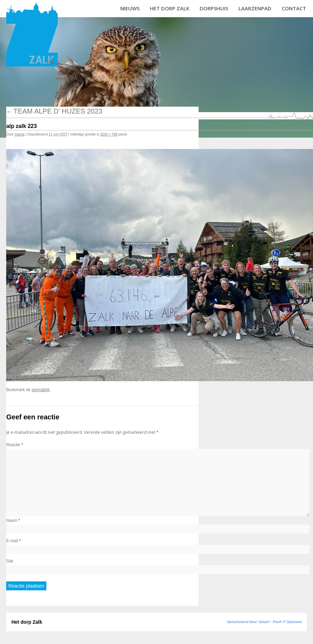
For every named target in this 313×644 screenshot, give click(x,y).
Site (10, 561)
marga (20, 134)
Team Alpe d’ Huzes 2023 (54, 111)
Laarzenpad (255, 8)
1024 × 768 (109, 134)
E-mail (13, 541)
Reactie (15, 445)
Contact (294, 8)
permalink (41, 390)
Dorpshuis (214, 8)
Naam (13, 520)
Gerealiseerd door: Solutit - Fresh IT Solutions (264, 622)
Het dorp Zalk (170, 8)
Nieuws (130, 8)
